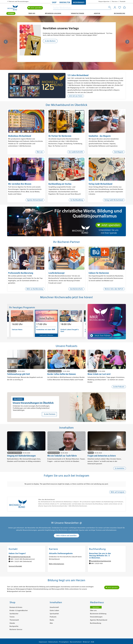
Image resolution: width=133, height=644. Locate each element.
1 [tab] (63, 65)
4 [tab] (71, 65)
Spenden (11, 13)
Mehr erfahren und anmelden (66, 536)
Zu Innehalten (120, 468)
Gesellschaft (54, 607)
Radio (52, 620)
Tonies (12, 617)
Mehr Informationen (57, 564)
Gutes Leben (54, 610)
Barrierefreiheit (76, 642)
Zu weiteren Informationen (54, 43)
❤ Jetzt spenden (35, 8)
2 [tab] (66, 65)
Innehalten (65, 3)
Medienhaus (79, 3)
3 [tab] (68, 65)
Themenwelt (14, 620)
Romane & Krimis (16, 607)
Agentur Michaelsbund (99, 620)
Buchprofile (14, 626)
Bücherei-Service (16, 629)
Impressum (43, 642)
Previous (6, 42)
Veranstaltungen (78, 13)
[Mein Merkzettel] (120, 8)
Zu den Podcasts (119, 387)
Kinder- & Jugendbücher (19, 610)
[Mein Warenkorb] (124, 7)
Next (127, 42)
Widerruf (86, 642)
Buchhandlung (120, 13)
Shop (54, 3)
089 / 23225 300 (16, 561)
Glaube (12, 623)
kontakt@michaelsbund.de (21, 557)
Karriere (115, 1)
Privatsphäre (64, 642)
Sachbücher (14, 614)
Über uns (32, 13)
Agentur (97, 13)
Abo (51, 623)
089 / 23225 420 (97, 563)
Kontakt (123, 1)
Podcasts (53, 617)
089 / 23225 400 (16, 559)
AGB (93, 642)
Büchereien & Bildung (53, 13)
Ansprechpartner (104, 1)
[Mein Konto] (115, 7)
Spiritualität (54, 614)
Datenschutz (53, 642)
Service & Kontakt (15, 566)
